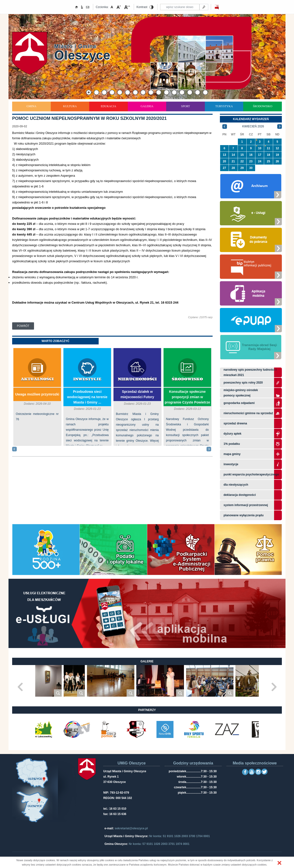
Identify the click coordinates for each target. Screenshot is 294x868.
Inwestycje (87, 379)
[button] (279, 863)
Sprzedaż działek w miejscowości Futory (137, 394)
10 (260, 148)
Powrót (23, 326)
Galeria (147, 106)
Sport (186, 106)
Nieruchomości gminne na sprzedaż (248, 413)
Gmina (31, 106)
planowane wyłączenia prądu (244, 515)
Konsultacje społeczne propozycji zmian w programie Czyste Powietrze (187, 397)
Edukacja (108, 106)
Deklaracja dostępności (240, 495)
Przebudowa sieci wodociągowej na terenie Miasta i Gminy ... (87, 397)
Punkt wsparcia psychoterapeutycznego (251, 474)
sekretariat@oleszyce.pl (131, 828)
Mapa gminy (232, 454)
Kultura (70, 106)
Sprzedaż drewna (235, 423)
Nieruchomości (137, 379)
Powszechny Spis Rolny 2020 (243, 383)
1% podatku (232, 444)
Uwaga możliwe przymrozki (37, 394)
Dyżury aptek (232, 434)
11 (268, 148)
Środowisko (263, 106)
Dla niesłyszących (236, 485)
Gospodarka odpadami (239, 403)
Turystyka (224, 106)
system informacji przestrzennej (246, 505)
